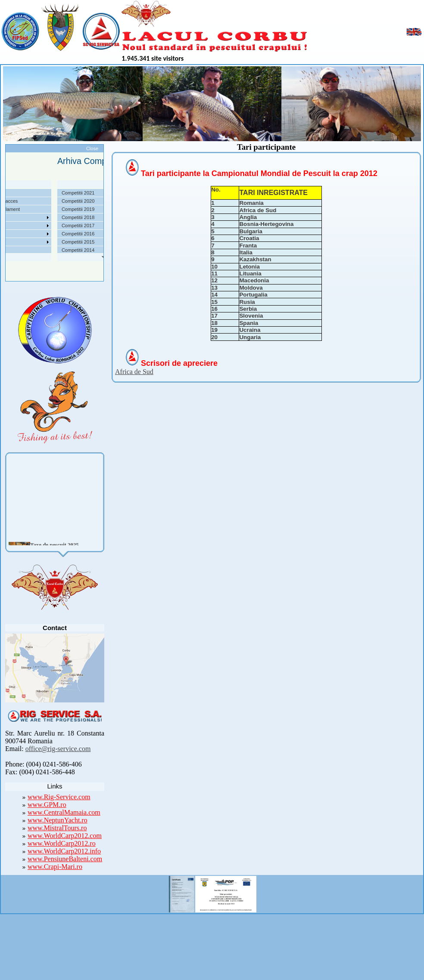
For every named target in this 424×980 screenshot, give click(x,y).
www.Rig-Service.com (59, 797)
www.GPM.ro (47, 805)
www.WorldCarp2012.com (65, 836)
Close (92, 148)
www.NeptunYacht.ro (58, 820)
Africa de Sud (134, 372)
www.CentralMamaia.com (64, 812)
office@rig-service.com (58, 749)
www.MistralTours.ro (57, 828)
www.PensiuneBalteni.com (65, 859)
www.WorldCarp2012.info (64, 851)
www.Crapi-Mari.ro (55, 867)
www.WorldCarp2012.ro (62, 843)
